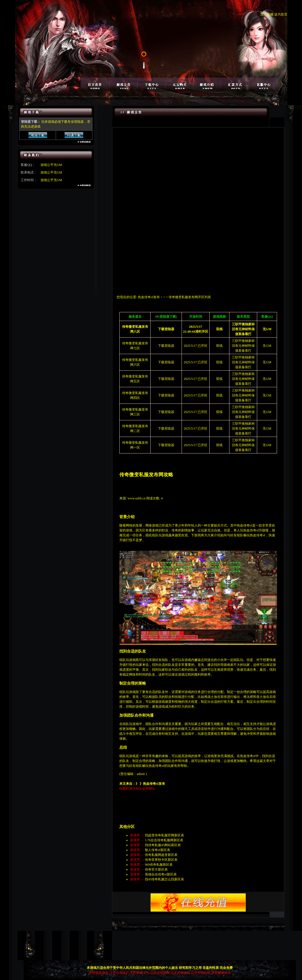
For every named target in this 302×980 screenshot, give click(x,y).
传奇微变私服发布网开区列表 (190, 297)
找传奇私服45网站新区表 (163, 845)
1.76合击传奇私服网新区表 (164, 840)
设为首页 (281, 14)
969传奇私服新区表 (159, 865)
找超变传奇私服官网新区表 (164, 835)
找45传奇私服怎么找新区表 (164, 879)
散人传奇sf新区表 (158, 850)
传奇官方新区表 (156, 869)
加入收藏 (267, 14)
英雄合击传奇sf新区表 (161, 874)
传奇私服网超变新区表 (161, 855)
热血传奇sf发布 (149, 297)
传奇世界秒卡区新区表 (161, 860)
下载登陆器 (166, 346)
